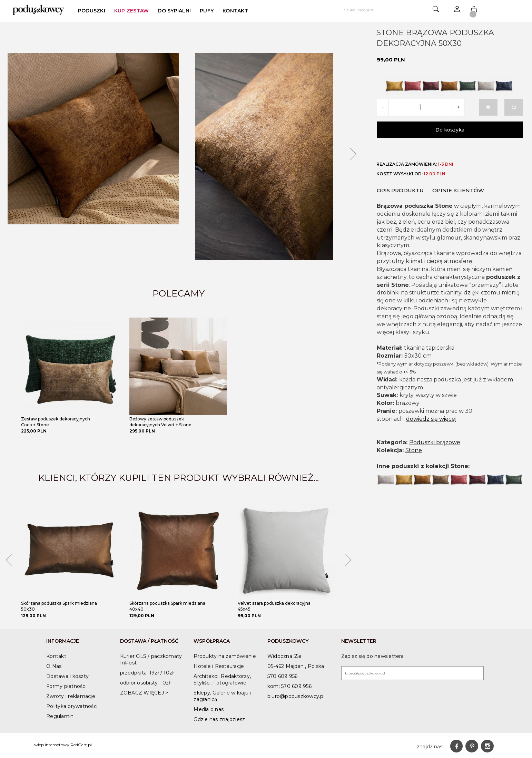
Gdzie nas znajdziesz (219, 719)
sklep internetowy (52, 745)
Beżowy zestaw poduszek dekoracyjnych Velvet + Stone (160, 422)
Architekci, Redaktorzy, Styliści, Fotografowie (222, 679)
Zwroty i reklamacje (71, 696)
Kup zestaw (132, 11)
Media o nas (209, 709)
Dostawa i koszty (67, 676)
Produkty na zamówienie (225, 656)
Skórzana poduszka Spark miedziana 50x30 (59, 606)
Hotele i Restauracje (219, 666)
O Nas (54, 666)
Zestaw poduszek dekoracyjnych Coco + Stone (56, 422)
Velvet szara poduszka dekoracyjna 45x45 (274, 606)
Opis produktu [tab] (400, 189)
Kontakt (235, 11)
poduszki (92, 11)
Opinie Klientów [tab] (458, 189)
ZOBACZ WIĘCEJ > (144, 693)
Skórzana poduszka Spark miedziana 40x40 (167, 606)
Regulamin (60, 716)
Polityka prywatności (72, 706)
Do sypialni (174, 11)
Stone (414, 449)
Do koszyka (450, 130)
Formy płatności (66, 686)
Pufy (207, 11)
